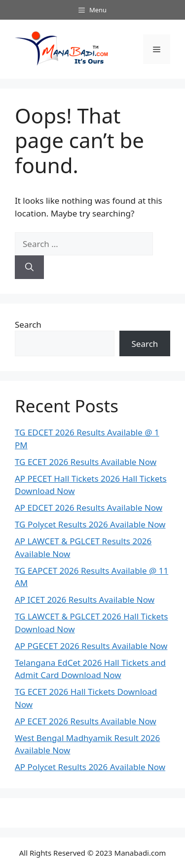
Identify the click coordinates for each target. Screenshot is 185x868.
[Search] (29, 267)
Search (28, 325)
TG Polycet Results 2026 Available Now (90, 524)
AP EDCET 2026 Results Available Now (89, 508)
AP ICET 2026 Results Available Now (85, 600)
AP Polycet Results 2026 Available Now (90, 767)
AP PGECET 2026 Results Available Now (91, 646)
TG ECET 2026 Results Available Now (86, 462)
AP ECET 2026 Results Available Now (86, 721)
